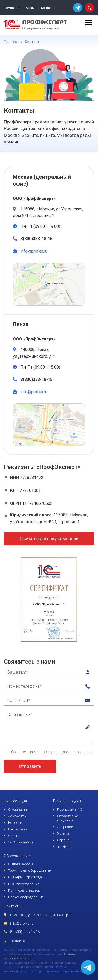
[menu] (89, 25)
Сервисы (65, 840)
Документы (17, 816)
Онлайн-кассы (21, 864)
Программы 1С (70, 809)
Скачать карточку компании (49, 539)
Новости (15, 822)
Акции (30, 8)
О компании (18, 809)
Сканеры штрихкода (25, 877)
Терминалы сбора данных (30, 870)
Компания (12, 8)
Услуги (63, 833)
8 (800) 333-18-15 (25, 932)
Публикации (18, 829)
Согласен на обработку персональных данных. (53, 752)
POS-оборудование (24, 884)
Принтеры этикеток (24, 890)
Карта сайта (15, 941)
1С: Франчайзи (21, 842)
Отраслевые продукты (68, 818)
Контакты (48, 8)
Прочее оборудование (26, 897)
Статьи (14, 836)
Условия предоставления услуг (68, 971)
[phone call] (90, 7)
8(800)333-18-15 (36, 239)
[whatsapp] (78, 8)
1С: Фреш (65, 847)
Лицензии (65, 827)
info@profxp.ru (34, 251)
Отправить (30, 766)
